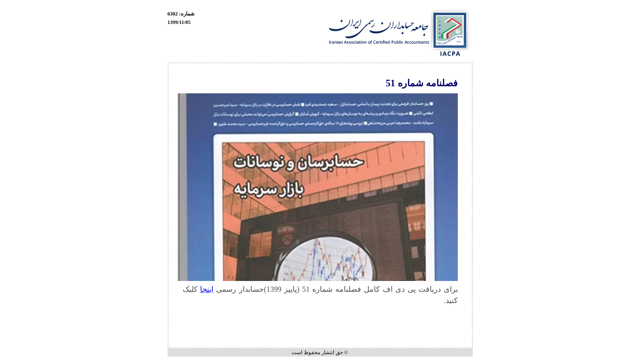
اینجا (207, 289)
